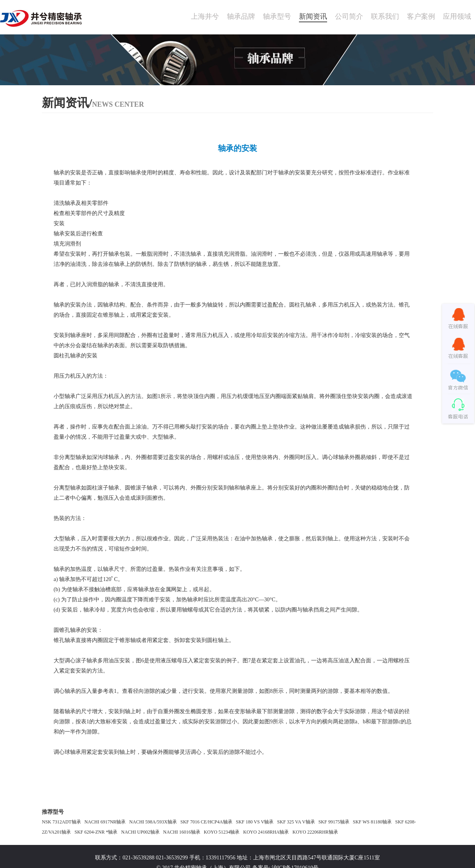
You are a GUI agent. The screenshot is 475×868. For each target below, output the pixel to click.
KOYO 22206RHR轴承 (315, 832)
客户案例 (421, 16)
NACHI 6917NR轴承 (105, 822)
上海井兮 (205, 16)
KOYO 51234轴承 (222, 832)
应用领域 (457, 16)
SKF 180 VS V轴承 (255, 822)
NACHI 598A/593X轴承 (153, 822)
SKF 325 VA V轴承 (296, 822)
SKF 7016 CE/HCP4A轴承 (206, 822)
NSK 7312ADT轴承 (61, 822)
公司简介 (349, 16)
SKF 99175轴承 (334, 822)
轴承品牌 (241, 16)
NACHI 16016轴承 (182, 832)
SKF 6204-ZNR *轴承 (96, 832)
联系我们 (385, 16)
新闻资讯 (313, 16)
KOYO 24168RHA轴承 (266, 832)
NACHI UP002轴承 (140, 832)
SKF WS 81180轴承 (372, 822)
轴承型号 (277, 16)
